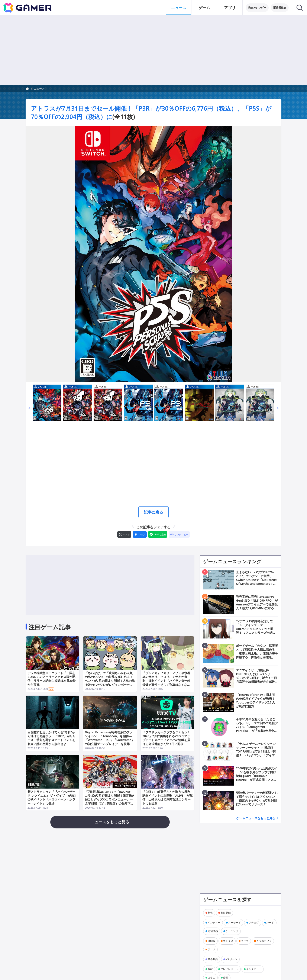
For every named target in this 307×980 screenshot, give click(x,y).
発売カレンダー (257, 8)
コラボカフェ (264, 941)
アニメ (211, 949)
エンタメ (228, 941)
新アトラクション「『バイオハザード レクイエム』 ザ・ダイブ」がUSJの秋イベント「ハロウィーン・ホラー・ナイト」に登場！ (52, 797)
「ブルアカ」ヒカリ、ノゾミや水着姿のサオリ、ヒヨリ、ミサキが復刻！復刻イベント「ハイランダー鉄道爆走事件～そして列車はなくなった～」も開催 (166, 681)
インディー (214, 923)
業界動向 (213, 959)
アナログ (254, 923)
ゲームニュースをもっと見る (256, 818)
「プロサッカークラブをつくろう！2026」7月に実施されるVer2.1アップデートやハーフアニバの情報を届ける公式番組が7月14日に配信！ (166, 738)
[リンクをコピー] (179, 534)
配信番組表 (280, 8)
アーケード (235, 923)
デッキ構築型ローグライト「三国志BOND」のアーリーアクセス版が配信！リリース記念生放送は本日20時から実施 (52, 679)
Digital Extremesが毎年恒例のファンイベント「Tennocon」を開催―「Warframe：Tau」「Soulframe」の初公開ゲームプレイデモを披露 (110, 738)
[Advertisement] (153, 50)
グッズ (245, 941)
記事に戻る (153, 512)
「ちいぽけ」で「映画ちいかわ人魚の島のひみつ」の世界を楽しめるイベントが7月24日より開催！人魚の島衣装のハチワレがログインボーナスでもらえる (110, 681)
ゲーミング (232, 931)
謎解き (211, 941)
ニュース (39, 89)
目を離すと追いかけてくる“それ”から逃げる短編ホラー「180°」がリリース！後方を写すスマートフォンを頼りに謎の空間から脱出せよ (52, 738)
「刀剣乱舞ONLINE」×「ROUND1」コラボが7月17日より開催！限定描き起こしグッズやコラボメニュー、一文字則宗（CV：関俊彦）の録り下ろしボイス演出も (110, 799)
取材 (210, 969)
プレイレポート (229, 969)
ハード (270, 923)
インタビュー (254, 969)
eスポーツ (231, 959)
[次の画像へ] (153, 254)
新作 (210, 913)
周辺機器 (213, 931)
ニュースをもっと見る (110, 822)
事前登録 (226, 913)
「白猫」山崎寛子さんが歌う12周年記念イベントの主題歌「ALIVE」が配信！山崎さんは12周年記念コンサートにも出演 (167, 797)
